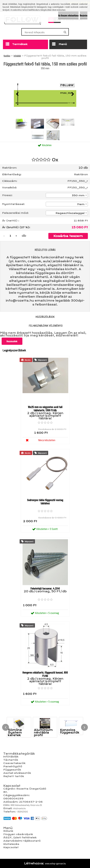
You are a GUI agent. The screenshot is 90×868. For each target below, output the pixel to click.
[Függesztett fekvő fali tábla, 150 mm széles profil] (45, 94)
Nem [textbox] (81, 204)
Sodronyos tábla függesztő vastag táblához (45, 502)
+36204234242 (22, 812)
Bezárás (84, 15)
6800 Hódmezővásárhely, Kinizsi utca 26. (26, 805)
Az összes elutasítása (68, 15)
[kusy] (10, 236)
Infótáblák (17, 56)
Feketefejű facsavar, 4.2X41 (45, 588)
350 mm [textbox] (78, 195)
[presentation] (17, 94)
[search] (65, 32)
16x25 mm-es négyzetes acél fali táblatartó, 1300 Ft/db (45, 409)
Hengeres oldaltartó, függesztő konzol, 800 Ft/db (45, 674)
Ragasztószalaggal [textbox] (70, 213)
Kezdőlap (7, 56)
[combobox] (67, 195)
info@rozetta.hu (19, 808)
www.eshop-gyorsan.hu (55, 863)
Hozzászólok (12, 341)
